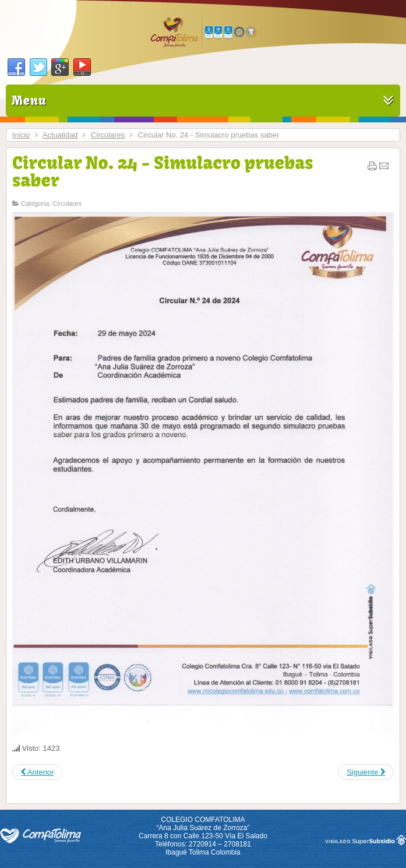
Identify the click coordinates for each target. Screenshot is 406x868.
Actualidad (60, 135)
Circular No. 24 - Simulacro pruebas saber (163, 171)
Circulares (108, 135)
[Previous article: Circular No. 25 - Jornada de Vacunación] (37, 772)
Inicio (21, 135)
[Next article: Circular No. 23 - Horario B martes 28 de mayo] (366, 772)
